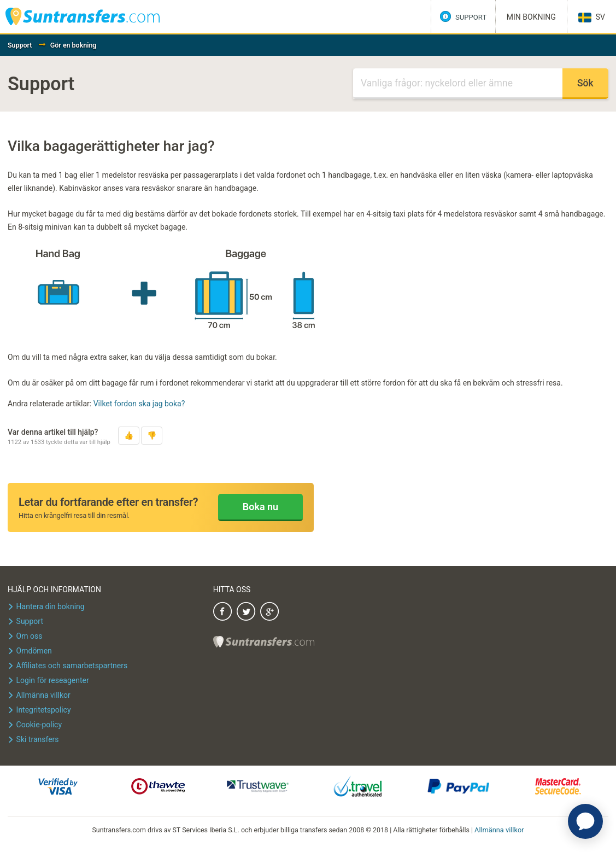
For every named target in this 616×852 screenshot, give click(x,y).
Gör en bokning (74, 45)
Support (20, 45)
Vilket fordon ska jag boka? (139, 404)
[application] (585, 821)
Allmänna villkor (499, 829)
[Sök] (458, 84)
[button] (129, 436)
